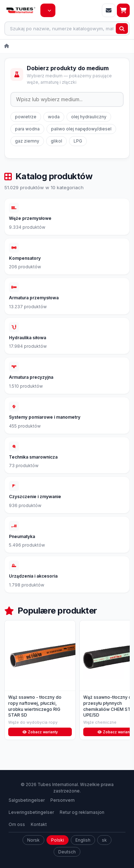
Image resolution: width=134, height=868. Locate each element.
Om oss (17, 836)
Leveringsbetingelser (31, 824)
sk (104, 852)
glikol (56, 141)
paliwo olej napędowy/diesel (81, 129)
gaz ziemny (27, 141)
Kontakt (39, 836)
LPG (78, 141)
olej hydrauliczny (89, 117)
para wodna (27, 129)
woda (54, 117)
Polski (58, 852)
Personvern (63, 812)
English (83, 852)
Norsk (33, 852)
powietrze (26, 117)
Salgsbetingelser (27, 812)
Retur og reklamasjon (82, 824)
